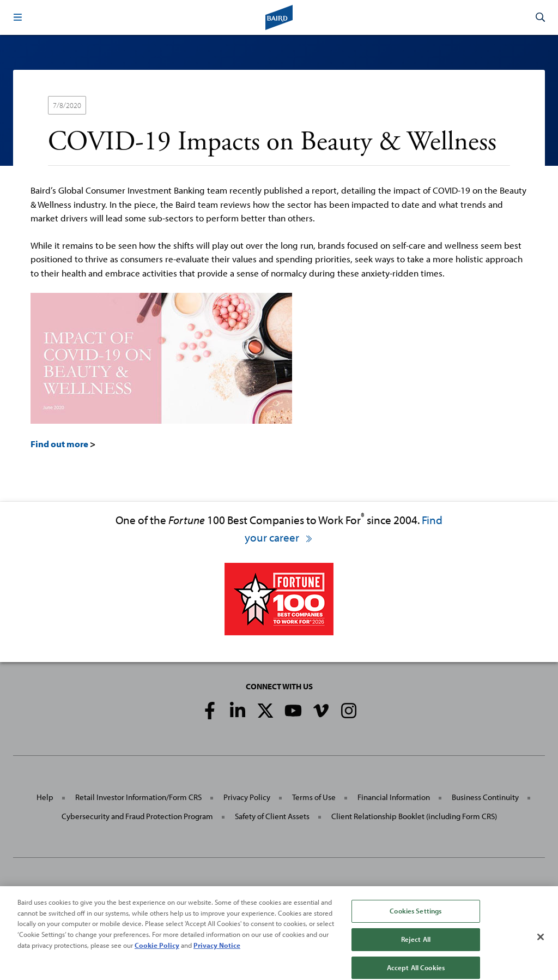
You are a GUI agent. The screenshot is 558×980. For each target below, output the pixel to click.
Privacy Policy (247, 797)
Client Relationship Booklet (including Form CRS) (414, 816)
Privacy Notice (217, 951)
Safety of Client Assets (272, 816)
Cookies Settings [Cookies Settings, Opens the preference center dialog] (416, 917)
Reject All (416, 945)
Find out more (59, 444)
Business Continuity (485, 797)
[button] (17, 17)
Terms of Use (314, 797)
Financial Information (394, 797)
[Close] (541, 943)
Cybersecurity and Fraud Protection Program (137, 816)
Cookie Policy (157, 951)
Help (45, 797)
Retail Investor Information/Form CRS (138, 797)
